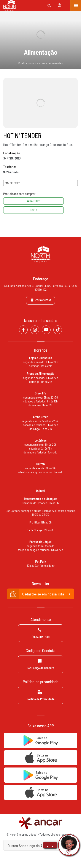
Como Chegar (40, 300)
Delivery (12, 183)
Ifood (33, 210)
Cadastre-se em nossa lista (41, 594)
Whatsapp (33, 201)
